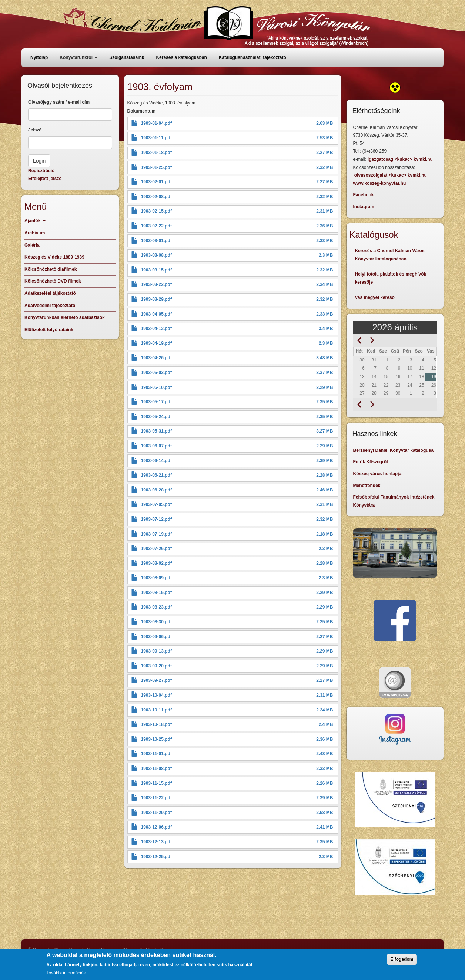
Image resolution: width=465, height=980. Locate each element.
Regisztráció (41, 171)
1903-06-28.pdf (156, 490)
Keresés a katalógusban (181, 57)
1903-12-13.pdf (156, 842)
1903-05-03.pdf (156, 373)
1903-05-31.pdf (156, 431)
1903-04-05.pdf (156, 314)
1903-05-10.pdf (156, 387)
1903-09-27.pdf (156, 680)
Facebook (364, 195)
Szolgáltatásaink (127, 57)
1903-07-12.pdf (156, 519)
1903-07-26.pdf (156, 549)
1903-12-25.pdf (156, 857)
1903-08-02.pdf (156, 563)
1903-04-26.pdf (156, 358)
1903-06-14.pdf (156, 461)
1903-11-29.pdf (156, 813)
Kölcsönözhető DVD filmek (53, 281)
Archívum (35, 233)
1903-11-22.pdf (156, 798)
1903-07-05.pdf (156, 504)
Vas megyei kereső (375, 297)
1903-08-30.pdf (156, 622)
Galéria (32, 245)
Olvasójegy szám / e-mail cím (59, 102)
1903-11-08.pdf (156, 769)
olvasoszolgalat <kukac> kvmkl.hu (391, 175)
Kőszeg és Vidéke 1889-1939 (54, 257)
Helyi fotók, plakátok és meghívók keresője (391, 278)
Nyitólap (39, 57)
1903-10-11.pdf (156, 710)
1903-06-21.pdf (156, 475)
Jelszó (35, 130)
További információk (66, 976)
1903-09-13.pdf (156, 651)
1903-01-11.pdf (156, 138)
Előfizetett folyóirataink (49, 330)
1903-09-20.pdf (156, 666)
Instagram (364, 207)
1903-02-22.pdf (156, 226)
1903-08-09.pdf (156, 578)
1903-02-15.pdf (156, 211)
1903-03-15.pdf (156, 270)
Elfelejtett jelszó (45, 179)
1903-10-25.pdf (156, 739)
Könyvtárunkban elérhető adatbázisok (65, 317)
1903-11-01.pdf (156, 754)
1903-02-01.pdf (156, 182)
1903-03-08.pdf (156, 255)
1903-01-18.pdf (156, 153)
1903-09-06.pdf (156, 637)
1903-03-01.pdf (156, 241)
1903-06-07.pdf (156, 446)
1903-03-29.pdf (156, 299)
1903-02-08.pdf (156, 197)
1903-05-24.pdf (156, 417)
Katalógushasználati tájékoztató (252, 57)
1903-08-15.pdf (156, 593)
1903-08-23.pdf (156, 607)
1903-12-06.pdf (156, 827)
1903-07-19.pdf (156, 534)
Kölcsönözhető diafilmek (51, 269)
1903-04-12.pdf (156, 329)
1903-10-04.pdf (156, 695)
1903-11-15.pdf (156, 783)
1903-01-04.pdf (156, 123)
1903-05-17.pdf (156, 402)
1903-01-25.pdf (156, 167)
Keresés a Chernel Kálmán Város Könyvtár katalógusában (390, 255)
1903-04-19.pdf (156, 343)
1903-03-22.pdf (156, 284)
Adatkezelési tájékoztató (50, 293)
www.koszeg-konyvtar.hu (380, 183)
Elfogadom (402, 962)
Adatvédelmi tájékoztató (50, 306)
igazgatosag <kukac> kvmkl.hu (401, 159)
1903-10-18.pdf (156, 724)
